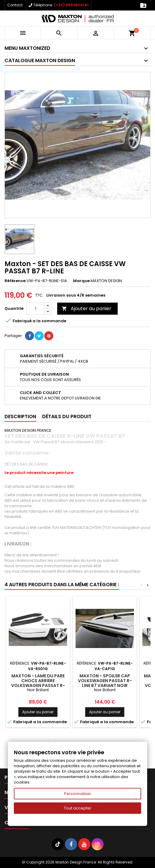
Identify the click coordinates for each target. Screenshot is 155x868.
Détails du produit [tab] (67, 417)
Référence (15, 281)
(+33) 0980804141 (71, 5)
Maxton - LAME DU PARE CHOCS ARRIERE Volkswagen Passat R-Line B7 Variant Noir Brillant (38, 685)
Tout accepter (78, 808)
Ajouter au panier (87, 308)
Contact (15, 5)
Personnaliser (78, 794)
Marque (81, 281)
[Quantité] (36, 309)
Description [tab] (20, 417)
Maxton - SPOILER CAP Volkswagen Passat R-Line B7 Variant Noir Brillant (105, 683)
